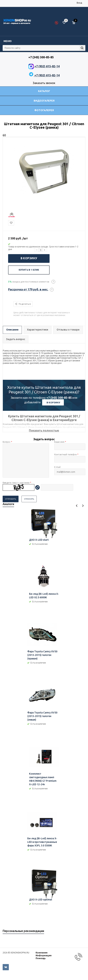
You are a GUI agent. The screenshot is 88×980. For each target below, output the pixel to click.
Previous (77, 506)
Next (83, 506)
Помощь (41, 958)
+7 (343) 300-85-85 (59, 398)
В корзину (29, 258)
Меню (8, 41)
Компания (42, 953)
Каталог (44, 91)
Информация (44, 955)
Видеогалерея (44, 101)
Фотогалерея (44, 110)
